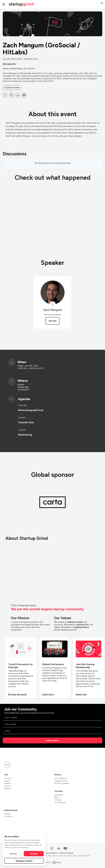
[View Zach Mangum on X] (53, 305)
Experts (7, 781)
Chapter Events (61, 781)
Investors (8, 778)
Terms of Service (51, 853)
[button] (102, 3)
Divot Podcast (60, 802)
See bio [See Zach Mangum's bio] (52, 321)
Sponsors (8, 786)
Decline (13, 854)
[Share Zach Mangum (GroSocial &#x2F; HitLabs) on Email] (24, 95)
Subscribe (51, 740)
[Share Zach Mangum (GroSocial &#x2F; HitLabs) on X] (11, 95)
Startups (7, 783)
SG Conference (61, 778)
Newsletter (59, 795)
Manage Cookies (24, 861)
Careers (7, 814)
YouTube (58, 800)
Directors (8, 788)
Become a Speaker (62, 783)
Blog (56, 797)
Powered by (53, 862)
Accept (34, 854)
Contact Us (9, 816)
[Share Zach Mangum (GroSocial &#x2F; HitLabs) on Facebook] (5, 95)
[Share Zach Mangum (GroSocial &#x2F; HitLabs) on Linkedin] (18, 95)
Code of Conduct (66, 853)
